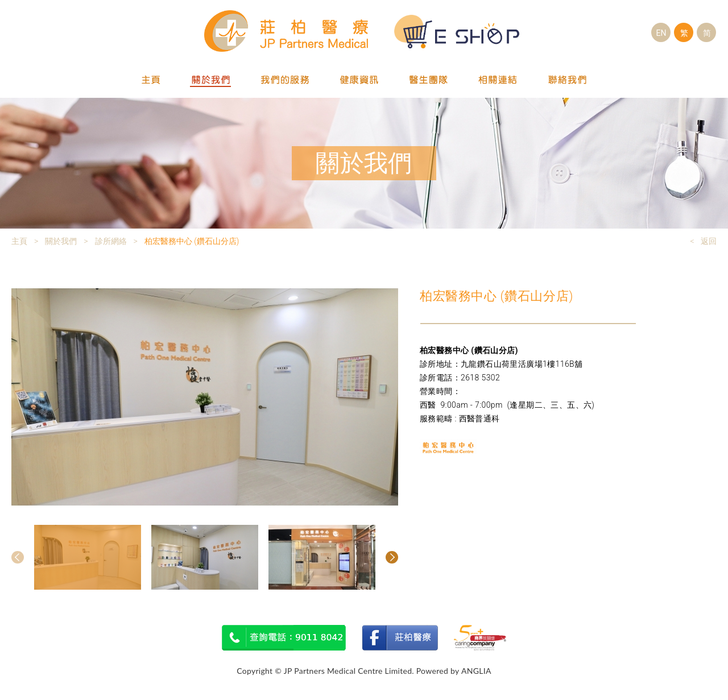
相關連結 (498, 80)
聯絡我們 (568, 80)
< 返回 (703, 241)
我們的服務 (285, 80)
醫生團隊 (429, 80)
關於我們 (210, 80)
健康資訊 (359, 80)
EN (661, 33)
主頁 (151, 80)
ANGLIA (476, 671)
